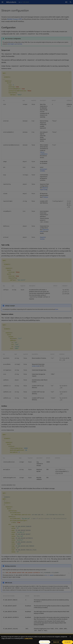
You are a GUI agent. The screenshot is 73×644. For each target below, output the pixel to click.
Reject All (56, 642)
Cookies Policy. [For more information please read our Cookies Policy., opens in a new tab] (29, 638)
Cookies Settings (44, 642)
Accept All (67, 642)
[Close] (70, 637)
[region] (36, 639)
